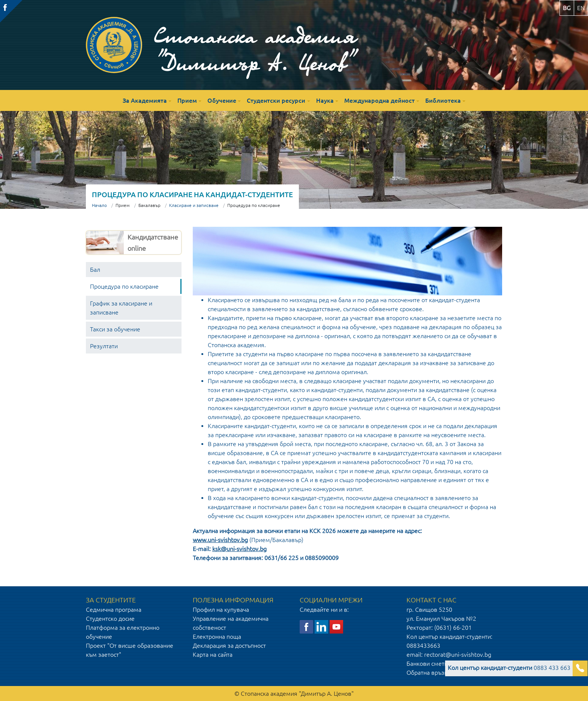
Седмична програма (114, 610)
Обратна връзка (428, 673)
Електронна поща (217, 637)
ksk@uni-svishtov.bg (239, 549)
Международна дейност (379, 100)
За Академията (145, 100)
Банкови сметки (429, 664)
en (581, 8)
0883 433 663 (509, 668)
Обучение (222, 100)
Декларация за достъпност (229, 646)
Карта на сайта (213, 655)
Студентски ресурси (276, 100)
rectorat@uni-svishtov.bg (458, 655)
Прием (187, 100)
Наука (325, 100)
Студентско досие (110, 619)
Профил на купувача (221, 610)
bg (567, 8)
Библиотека (443, 100)
